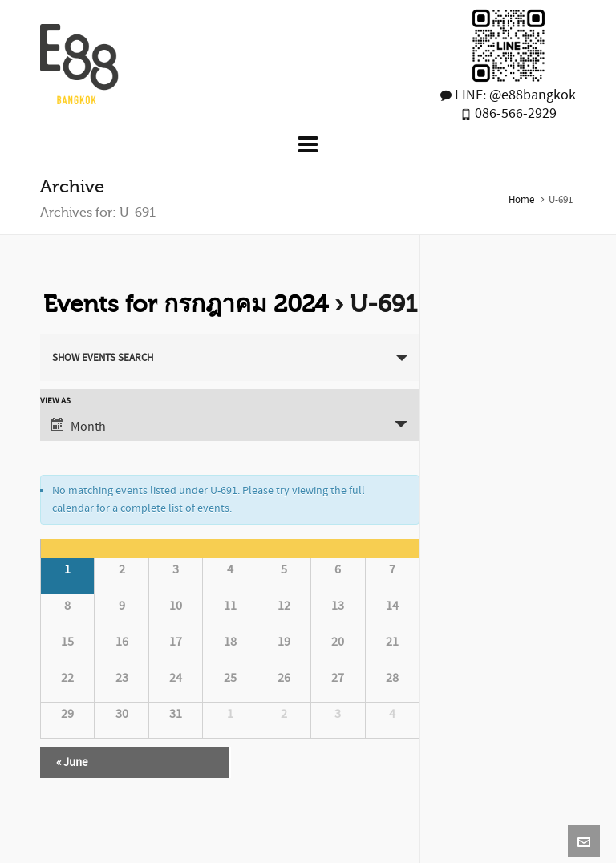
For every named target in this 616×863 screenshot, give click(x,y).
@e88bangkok (533, 95)
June (72, 762)
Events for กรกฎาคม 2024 (186, 304)
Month (79, 426)
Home (521, 200)
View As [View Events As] (55, 401)
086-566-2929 (514, 113)
